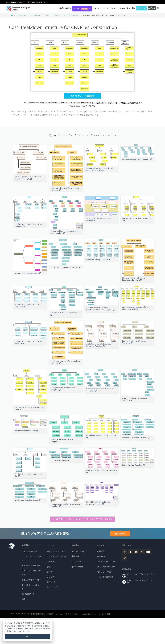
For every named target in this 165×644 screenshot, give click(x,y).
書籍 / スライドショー (56, 551)
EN (87, 106)
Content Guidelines (106, 567)
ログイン (152, 8)
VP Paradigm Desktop (36, 2)
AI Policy (101, 556)
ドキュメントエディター (32, 580)
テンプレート (35, 15)
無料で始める (120, 534)
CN (90, 106)
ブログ (49, 572)
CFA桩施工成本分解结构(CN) (105, 103)
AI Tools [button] (82, 9)
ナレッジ (50, 577)
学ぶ (49, 567)
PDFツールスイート (30, 551)
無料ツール (51, 582)
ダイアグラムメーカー (31, 565)
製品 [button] (62, 8)
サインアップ (141, 8)
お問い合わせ (77, 567)
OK (28, 637)
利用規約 (101, 551)
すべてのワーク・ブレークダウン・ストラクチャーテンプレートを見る (82, 519)
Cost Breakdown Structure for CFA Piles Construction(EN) (67, 103)
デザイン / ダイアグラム (57, 556)
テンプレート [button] (124, 8)
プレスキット (77, 561)
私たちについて (78, 551)
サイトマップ (52, 587)
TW (94, 106)
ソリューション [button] (110, 8)
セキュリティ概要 (104, 572)
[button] (68, 8)
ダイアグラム (21, 15)
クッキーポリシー (15, 628)
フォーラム (51, 561)
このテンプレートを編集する (82, 96)
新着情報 (76, 556)
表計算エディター (29, 594)
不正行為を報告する (105, 577)
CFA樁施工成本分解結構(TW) (131, 103)
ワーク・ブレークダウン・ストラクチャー (61, 15)
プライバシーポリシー (106, 561)
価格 (133, 8)
